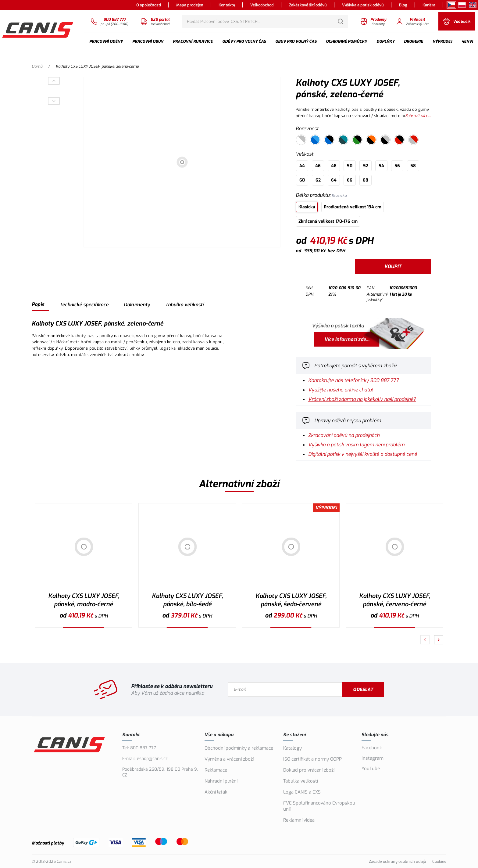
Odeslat (363, 690)
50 (350, 166)
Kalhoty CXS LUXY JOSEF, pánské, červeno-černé (395, 600)
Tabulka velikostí (184, 305)
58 (413, 166)
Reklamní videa (299, 820)
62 (318, 180)
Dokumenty (137, 305)
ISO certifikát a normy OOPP (312, 759)
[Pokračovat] (439, 640)
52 (366, 166)
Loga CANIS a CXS (302, 792)
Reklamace (216, 770)
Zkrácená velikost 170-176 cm (328, 221)
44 (302, 166)
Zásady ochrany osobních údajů (398, 861)
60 (302, 180)
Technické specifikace (84, 305)
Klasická (307, 207)
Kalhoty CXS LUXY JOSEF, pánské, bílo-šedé (187, 600)
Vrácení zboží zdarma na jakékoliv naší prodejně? (362, 399)
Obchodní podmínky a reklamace (239, 748)
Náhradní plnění (221, 781)
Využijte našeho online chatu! (341, 390)
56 (397, 166)
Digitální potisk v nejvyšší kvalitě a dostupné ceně (363, 454)
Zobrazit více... (418, 116)
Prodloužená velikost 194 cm (353, 207)
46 (318, 166)
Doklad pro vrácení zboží (309, 770)
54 (381, 166)
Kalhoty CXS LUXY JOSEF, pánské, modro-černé (84, 600)
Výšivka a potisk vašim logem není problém (356, 445)
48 (334, 166)
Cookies (439, 861)
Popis (38, 304)
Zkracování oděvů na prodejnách (344, 435)
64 (334, 180)
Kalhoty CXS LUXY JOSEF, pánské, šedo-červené (291, 600)
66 (350, 180)
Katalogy (293, 748)
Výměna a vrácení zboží (229, 759)
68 (366, 180)
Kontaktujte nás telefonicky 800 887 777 (353, 380)
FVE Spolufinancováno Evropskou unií (319, 806)
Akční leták (216, 792)
